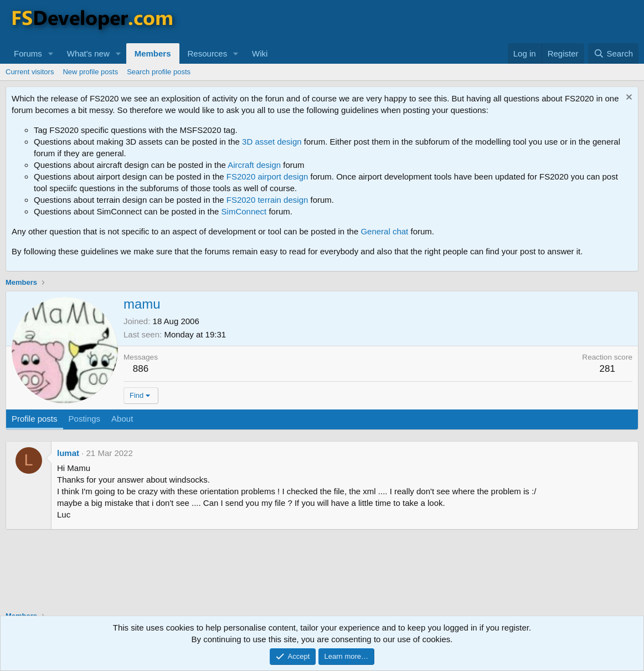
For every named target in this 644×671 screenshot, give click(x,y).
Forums (28, 53)
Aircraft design (254, 165)
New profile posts (90, 72)
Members (153, 53)
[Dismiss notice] (628, 98)
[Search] (613, 53)
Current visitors (30, 72)
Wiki (260, 53)
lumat (68, 453)
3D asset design (272, 142)
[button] (51, 53)
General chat (384, 231)
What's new (88, 53)
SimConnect (244, 211)
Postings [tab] (85, 419)
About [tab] (122, 419)
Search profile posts (159, 72)
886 (141, 369)
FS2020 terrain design (267, 200)
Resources (208, 53)
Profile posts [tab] (35, 419)
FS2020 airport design (267, 176)
